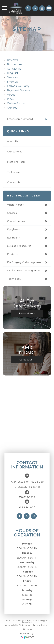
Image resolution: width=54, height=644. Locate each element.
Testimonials (14, 172)
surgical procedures (19, 246)
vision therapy (16, 205)
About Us (13, 141)
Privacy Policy (40, 625)
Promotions (15, 64)
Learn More (26, 313)
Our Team (14, 108)
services (12, 213)
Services (12, 77)
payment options (19, 90)
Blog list (13, 73)
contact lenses (16, 221)
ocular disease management (24, 271)
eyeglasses (13, 229)
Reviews (12, 60)
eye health (14, 238)
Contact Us (14, 69)
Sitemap (27, 629)
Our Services (15, 152)
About (11, 95)
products (13, 254)
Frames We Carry (18, 86)
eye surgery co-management (24, 262)
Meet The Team (16, 162)
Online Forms (16, 103)
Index (11, 99)
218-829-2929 (27, 497)
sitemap (13, 82)
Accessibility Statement (18, 625)
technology (14, 279)
